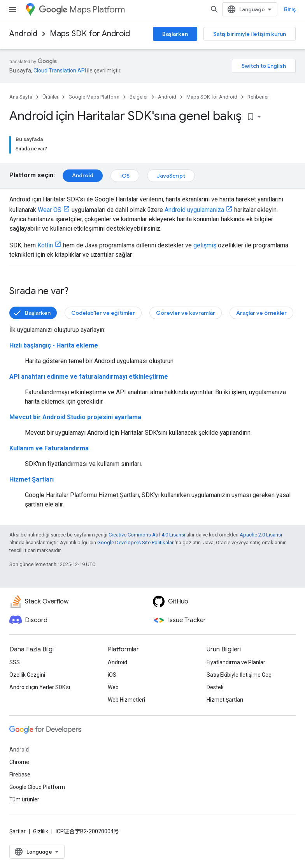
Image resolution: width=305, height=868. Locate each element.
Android (23, 34)
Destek (215, 687)
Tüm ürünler (24, 799)
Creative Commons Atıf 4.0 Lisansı (147, 535)
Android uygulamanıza (194, 210)
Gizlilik (41, 831)
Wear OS (50, 210)
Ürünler (50, 97)
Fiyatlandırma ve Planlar (236, 662)
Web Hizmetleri (126, 700)
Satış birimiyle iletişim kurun (250, 34)
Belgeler (139, 97)
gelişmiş (205, 245)
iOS (125, 176)
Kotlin (45, 245)
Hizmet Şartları (32, 479)
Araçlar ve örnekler (261, 313)
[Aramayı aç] (214, 9)
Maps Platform (82, 10)
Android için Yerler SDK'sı (40, 687)
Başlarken (175, 34)
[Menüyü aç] (12, 9)
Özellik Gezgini (27, 675)
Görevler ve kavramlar (186, 313)
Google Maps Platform (94, 97)
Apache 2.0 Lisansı (261, 535)
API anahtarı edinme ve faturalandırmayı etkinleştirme (89, 377)
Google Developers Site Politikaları (136, 542)
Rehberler (258, 97)
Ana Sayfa (21, 97)
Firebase (20, 774)
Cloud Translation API (60, 71)
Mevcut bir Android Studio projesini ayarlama (75, 417)
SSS (15, 662)
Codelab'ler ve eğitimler (103, 313)
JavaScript (171, 176)
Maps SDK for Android (90, 34)
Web (113, 687)
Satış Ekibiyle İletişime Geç (239, 675)
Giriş (290, 9)
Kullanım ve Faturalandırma (49, 448)
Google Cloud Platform (37, 787)
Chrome (19, 762)
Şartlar (18, 831)
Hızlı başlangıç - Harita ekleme (54, 345)
